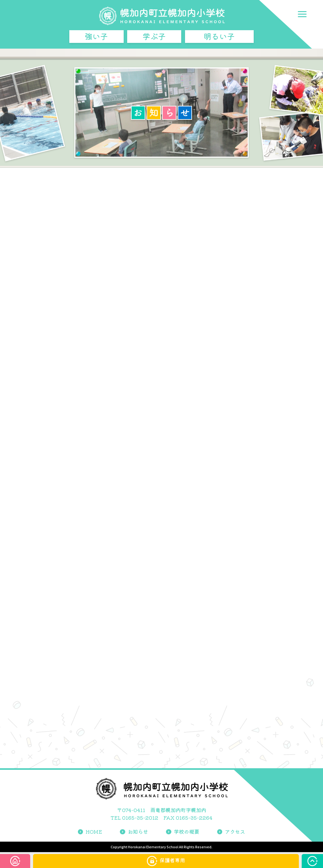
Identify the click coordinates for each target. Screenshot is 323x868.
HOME (90, 831)
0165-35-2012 (140, 817)
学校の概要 (183, 831)
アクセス (231, 831)
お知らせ (134, 831)
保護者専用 (166, 861)
